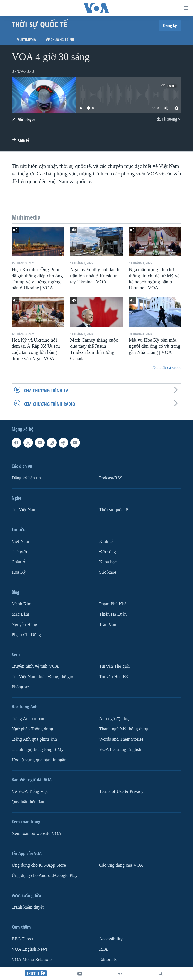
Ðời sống (107, 552)
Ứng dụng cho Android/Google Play (45, 876)
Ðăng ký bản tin (26, 478)
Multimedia (26, 40)
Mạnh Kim (21, 604)
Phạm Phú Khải (113, 604)
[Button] (20, 141)
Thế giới (19, 552)
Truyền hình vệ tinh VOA (35, 666)
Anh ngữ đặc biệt (115, 719)
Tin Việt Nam (24, 510)
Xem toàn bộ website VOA (36, 834)
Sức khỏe (108, 572)
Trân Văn (108, 624)
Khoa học (108, 562)
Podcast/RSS (111, 478)
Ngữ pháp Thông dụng (32, 729)
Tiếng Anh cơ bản (28, 719)
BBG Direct (22, 939)
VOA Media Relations (32, 960)
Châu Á (19, 562)
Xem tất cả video (167, 367)
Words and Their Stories (121, 739)
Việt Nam (20, 541)
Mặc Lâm (20, 614)
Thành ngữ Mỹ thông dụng (124, 729)
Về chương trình (60, 40)
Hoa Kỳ (19, 572)
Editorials (108, 960)
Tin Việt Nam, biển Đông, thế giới (43, 677)
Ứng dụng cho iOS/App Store (39, 865)
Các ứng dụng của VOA (121, 865)
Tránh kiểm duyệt (28, 907)
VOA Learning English (120, 750)
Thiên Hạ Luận (113, 614)
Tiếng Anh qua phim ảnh (34, 739)
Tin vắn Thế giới (114, 666)
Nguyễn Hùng (24, 624)
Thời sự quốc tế (113, 510)
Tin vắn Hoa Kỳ (114, 677)
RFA (103, 949)
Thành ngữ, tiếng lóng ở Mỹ (38, 750)
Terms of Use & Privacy (121, 792)
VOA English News (30, 949)
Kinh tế (106, 541)
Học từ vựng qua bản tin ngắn (39, 760)
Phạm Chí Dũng (26, 635)
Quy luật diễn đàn (28, 802)
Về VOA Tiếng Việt (30, 792)
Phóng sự (20, 687)
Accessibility (111, 939)
